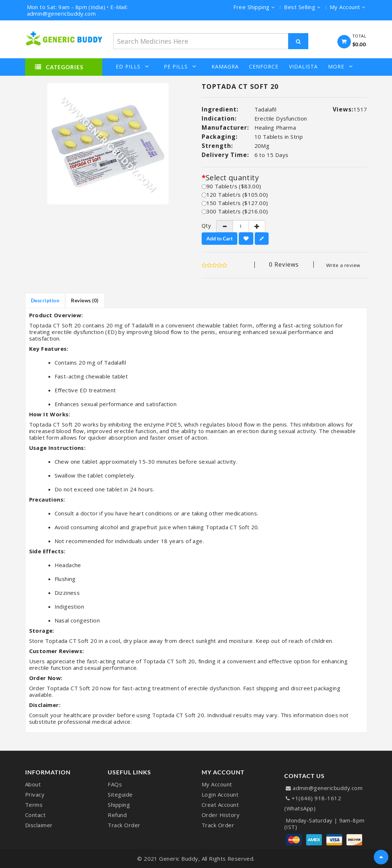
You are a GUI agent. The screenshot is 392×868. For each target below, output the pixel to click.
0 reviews (284, 264)
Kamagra (225, 67)
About (33, 784)
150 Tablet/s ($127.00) (235, 203)
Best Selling (302, 7)
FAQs (115, 784)
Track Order (124, 825)
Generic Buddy (179, 859)
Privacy (35, 794)
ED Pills (132, 66)
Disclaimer (39, 825)
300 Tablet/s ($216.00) (235, 211)
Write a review (343, 265)
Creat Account (220, 805)
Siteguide (120, 794)
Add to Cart (219, 238)
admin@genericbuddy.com (328, 788)
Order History (221, 815)
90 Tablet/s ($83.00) (231, 186)
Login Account (220, 794)
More (340, 66)
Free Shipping (254, 7)
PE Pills (180, 66)
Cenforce (264, 67)
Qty (203, 226)
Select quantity (232, 178)
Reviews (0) (85, 300)
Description (45, 300)
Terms (34, 805)
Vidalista (303, 67)
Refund (117, 815)
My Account (217, 784)
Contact (35, 815)
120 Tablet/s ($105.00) (235, 195)
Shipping (119, 805)
